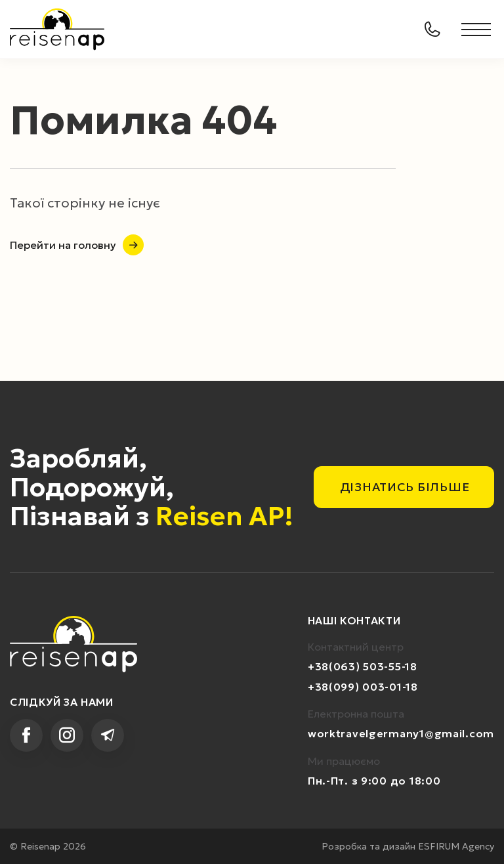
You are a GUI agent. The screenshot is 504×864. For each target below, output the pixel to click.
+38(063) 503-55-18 (363, 666)
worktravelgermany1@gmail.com (401, 733)
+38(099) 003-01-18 (363, 687)
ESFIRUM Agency (456, 846)
